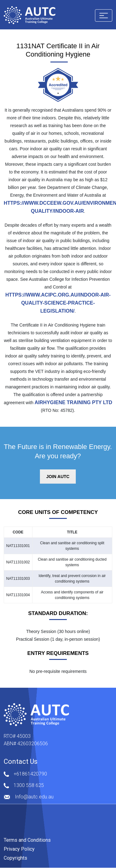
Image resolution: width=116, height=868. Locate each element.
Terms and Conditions (27, 840)
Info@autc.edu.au (34, 797)
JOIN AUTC (58, 477)
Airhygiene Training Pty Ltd (73, 402)
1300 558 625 (29, 785)
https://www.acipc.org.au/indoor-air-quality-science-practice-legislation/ (58, 303)
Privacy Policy (19, 849)
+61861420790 (30, 774)
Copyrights (15, 858)
